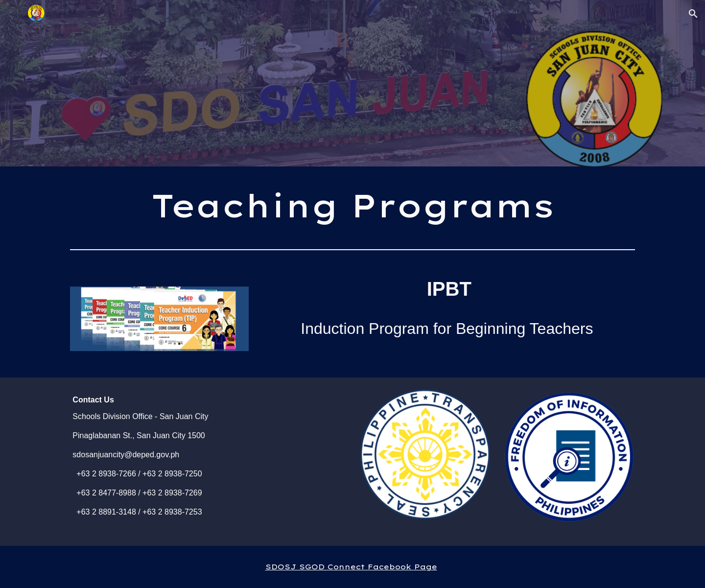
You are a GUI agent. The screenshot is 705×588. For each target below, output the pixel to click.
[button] (693, 14)
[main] (352, 206)
